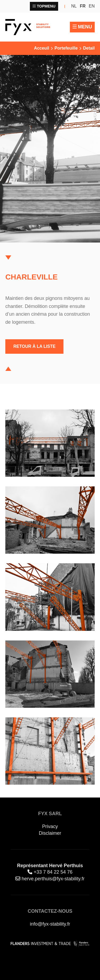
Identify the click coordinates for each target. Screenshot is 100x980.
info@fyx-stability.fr (50, 924)
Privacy (50, 826)
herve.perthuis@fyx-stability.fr (53, 879)
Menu (85, 27)
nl (74, 6)
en (92, 6)
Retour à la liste (34, 346)
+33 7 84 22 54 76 (53, 872)
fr (83, 6)
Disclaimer (50, 833)
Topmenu (46, 6)
